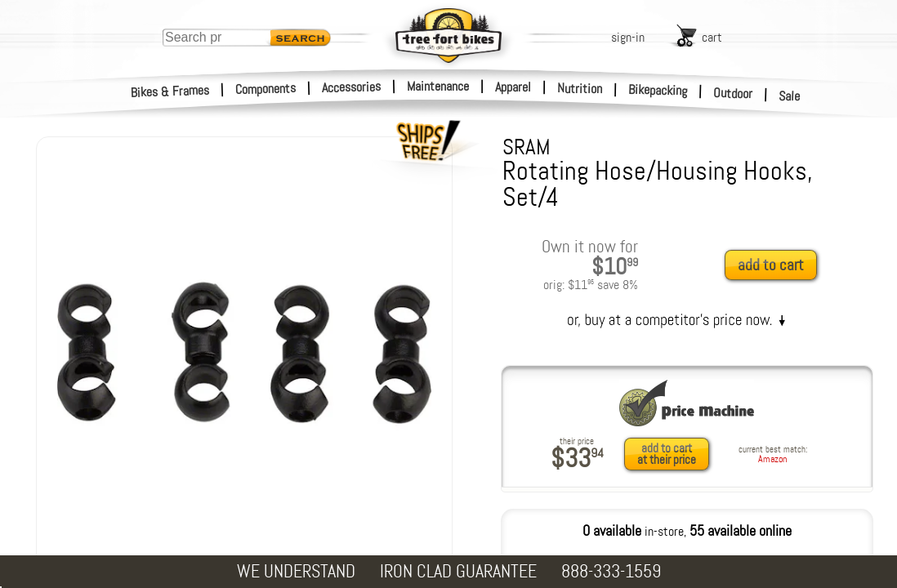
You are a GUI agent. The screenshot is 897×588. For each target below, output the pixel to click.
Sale (790, 96)
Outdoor (733, 93)
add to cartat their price (667, 454)
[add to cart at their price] (671, 454)
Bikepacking (658, 90)
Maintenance (438, 86)
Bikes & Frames (170, 91)
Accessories (351, 87)
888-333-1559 (611, 571)
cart (712, 37)
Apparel (513, 87)
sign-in (628, 37)
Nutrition (580, 88)
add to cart (771, 265)
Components (266, 89)
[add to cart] (775, 266)
